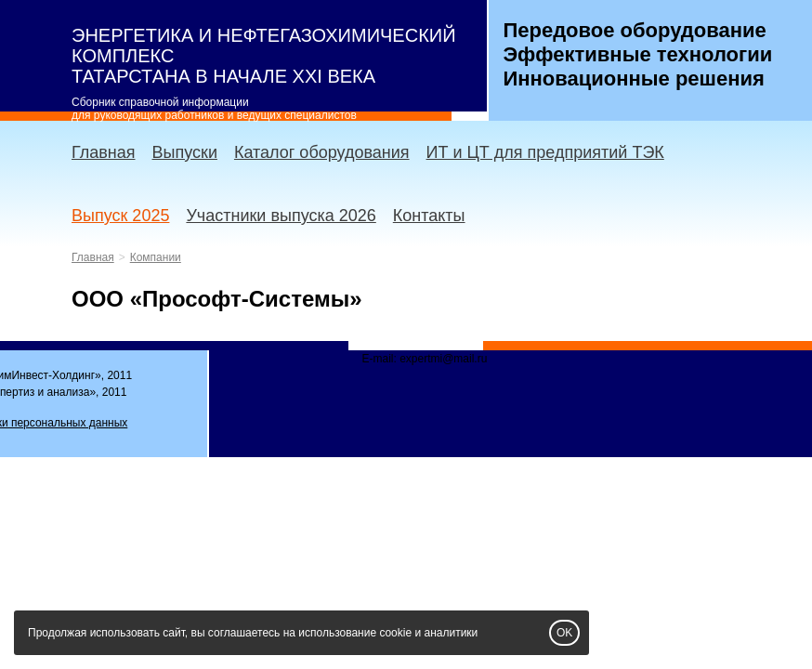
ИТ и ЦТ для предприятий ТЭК (545, 152)
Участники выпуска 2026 (281, 216)
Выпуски (185, 152)
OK (564, 633)
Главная (104, 152)
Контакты (429, 216)
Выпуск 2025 (120, 216)
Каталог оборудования (322, 152)
